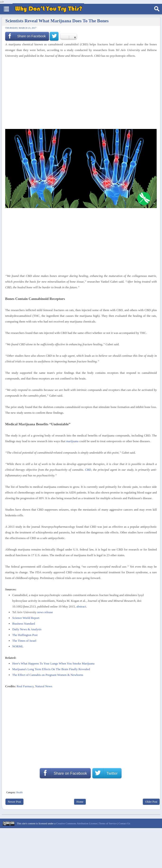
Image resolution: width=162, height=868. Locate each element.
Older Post (151, 802)
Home (80, 802)
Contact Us (124, 823)
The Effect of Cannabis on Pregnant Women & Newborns (48, 675)
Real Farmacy (25, 686)
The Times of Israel (24, 641)
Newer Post (14, 802)
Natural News (44, 686)
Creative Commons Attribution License (77, 823)
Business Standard (24, 624)
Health (20, 792)
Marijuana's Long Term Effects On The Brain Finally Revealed (51, 669)
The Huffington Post (25, 635)
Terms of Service (108, 823)
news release (45, 612)
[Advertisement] (79, 94)
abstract (81, 606)
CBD (88, 470)
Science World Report (26, 618)
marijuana (72, 441)
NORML (18, 646)
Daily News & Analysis (27, 629)
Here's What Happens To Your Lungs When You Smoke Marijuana (53, 663)
